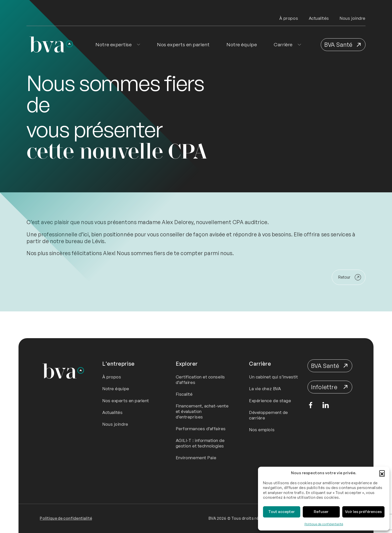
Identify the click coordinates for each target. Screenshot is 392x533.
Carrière (283, 45)
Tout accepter (281, 512)
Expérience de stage (270, 401)
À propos (289, 18)
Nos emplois (262, 430)
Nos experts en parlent (183, 45)
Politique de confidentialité (324, 524)
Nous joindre (352, 18)
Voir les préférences (363, 512)
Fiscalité (184, 394)
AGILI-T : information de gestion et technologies (200, 443)
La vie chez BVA (265, 389)
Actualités (319, 18)
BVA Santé (338, 45)
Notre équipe (242, 45)
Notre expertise (113, 45)
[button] (382, 473)
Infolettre (324, 387)
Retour (344, 277)
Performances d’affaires (201, 429)
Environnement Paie (196, 458)
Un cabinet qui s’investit (273, 377)
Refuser (321, 512)
